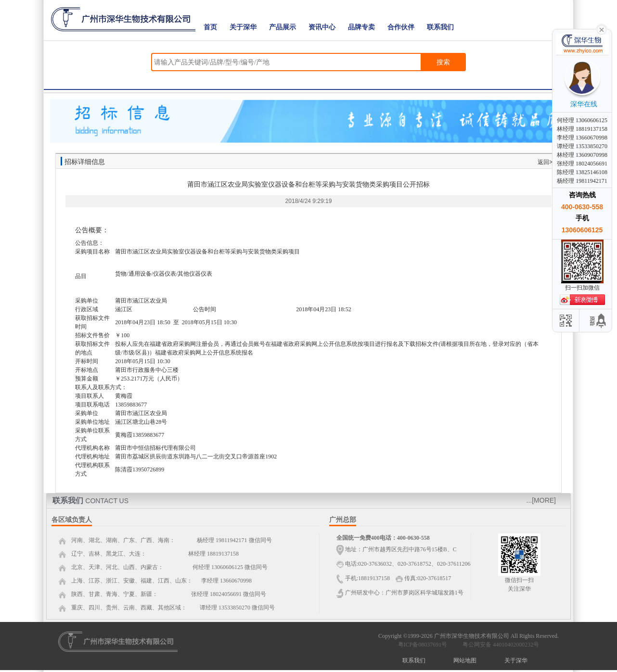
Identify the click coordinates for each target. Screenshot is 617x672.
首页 (210, 27)
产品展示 (283, 27)
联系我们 (440, 27)
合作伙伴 (401, 27)
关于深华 (243, 27)
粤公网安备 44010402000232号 (499, 645)
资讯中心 (322, 27)
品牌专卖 (361, 27)
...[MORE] (541, 500)
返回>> (547, 162)
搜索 (443, 62)
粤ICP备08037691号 (423, 645)
